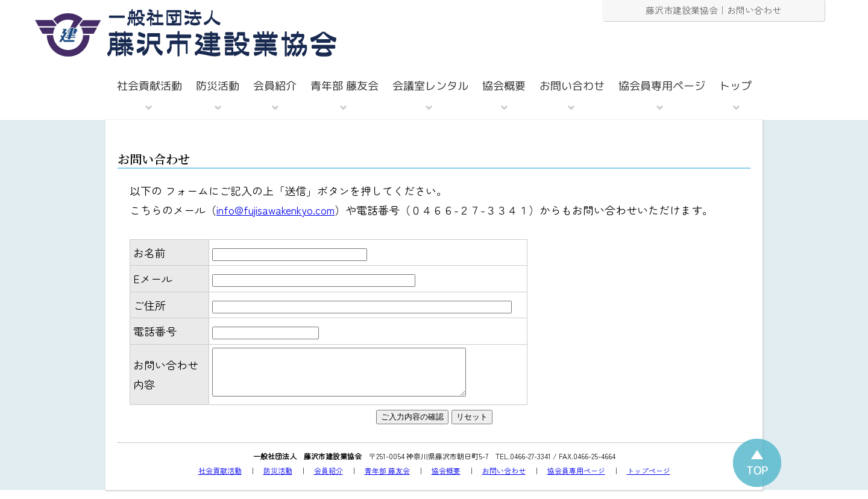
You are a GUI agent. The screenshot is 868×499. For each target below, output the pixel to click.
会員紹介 (329, 479)
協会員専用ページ (576, 479)
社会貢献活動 (220, 479)
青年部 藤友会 (387, 479)
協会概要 (446, 479)
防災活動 (278, 479)
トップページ (649, 479)
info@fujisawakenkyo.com (275, 210)
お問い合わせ (504, 479)
